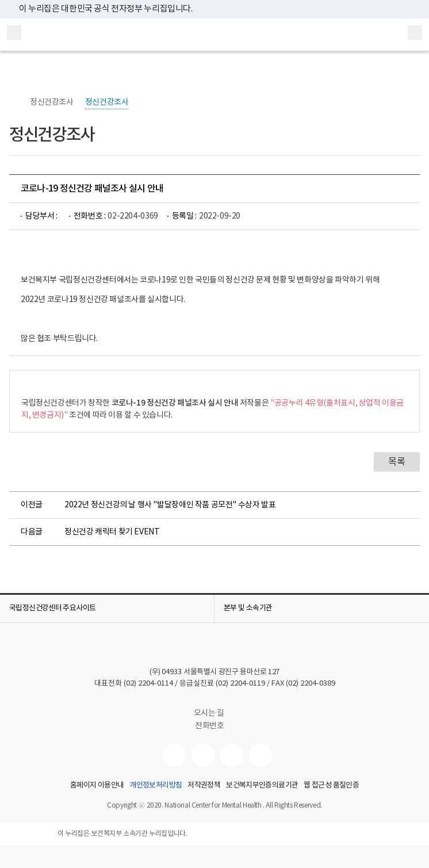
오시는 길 (215, 713)
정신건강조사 (52, 102)
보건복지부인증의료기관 (262, 786)
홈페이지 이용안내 (97, 786)
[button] (107, 609)
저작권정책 (204, 786)
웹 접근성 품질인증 (331, 786)
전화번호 (209, 726)
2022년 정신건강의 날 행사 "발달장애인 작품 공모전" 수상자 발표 (170, 505)
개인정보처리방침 (156, 786)
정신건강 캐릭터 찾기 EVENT (112, 532)
